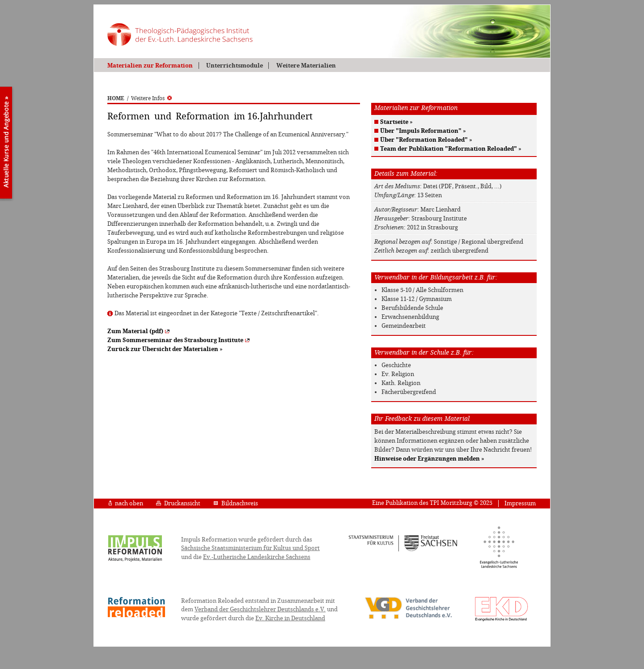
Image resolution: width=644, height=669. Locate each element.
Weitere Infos (151, 98)
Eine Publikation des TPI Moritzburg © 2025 (432, 503)
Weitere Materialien (306, 66)
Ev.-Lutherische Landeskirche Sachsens (257, 557)
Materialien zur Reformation (150, 66)
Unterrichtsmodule (235, 66)
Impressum (520, 503)
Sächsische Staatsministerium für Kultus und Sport (250, 548)
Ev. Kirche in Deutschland (290, 618)
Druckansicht (178, 503)
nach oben (126, 503)
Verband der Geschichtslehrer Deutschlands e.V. (260, 609)
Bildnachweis (236, 503)
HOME (116, 98)
